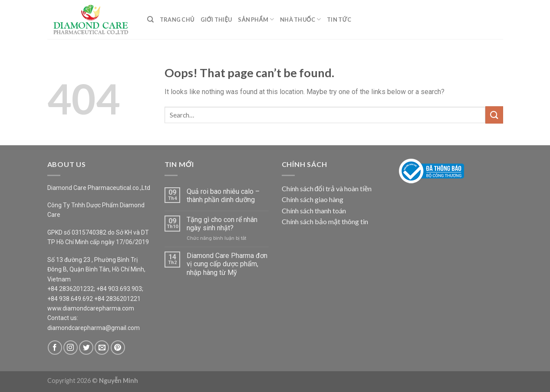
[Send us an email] (102, 348)
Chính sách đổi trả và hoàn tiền (327, 188)
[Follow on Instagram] (71, 348)
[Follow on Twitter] (86, 348)
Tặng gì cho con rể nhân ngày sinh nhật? (222, 224)
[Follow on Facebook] (55, 348)
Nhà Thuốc (300, 19)
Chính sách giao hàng (313, 199)
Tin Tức (339, 20)
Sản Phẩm (256, 19)
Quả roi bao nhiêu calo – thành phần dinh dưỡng (223, 196)
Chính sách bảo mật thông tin (325, 221)
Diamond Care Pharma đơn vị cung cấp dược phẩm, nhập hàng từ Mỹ (227, 264)
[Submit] (494, 115)
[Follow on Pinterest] (118, 348)
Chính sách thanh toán (314, 211)
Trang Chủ (177, 20)
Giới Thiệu (216, 20)
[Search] (150, 20)
